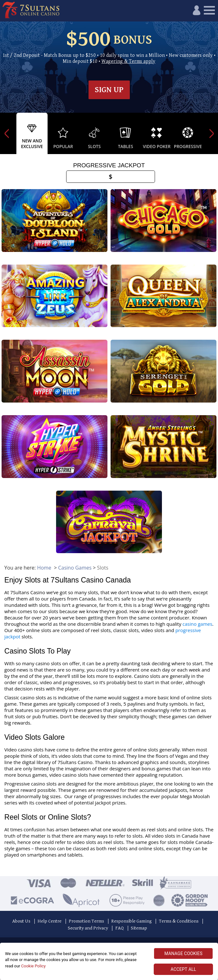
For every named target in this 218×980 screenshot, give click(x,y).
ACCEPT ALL (184, 969)
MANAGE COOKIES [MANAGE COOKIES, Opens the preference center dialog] (184, 953)
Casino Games (75, 568)
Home (44, 568)
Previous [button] (6, 134)
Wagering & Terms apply (128, 61)
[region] (109, 961)
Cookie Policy (33, 966)
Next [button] (212, 134)
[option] (32, 134)
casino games (197, 624)
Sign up (109, 90)
